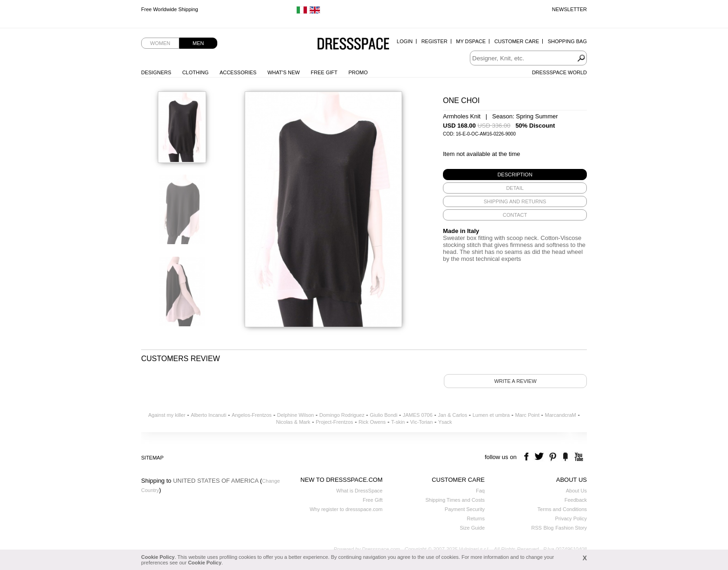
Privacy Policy (571, 518)
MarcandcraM (561, 415)
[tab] (515, 175)
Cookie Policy (158, 557)
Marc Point (527, 415)
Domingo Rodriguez (342, 415)
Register (434, 41)
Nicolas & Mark (293, 422)
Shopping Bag (567, 41)
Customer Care (517, 41)
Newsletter (569, 9)
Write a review (515, 381)
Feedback (576, 500)
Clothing (195, 72)
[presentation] (515, 175)
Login (405, 41)
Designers (156, 72)
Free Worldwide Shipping (170, 9)
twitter (540, 457)
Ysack (445, 422)
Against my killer (167, 415)
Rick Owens (372, 422)
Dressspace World (559, 72)
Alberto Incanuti (208, 415)
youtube (578, 457)
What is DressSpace (359, 491)
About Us (576, 491)
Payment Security (465, 509)
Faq (480, 491)
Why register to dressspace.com (346, 509)
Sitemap (152, 458)
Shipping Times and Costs (455, 500)
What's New (284, 72)
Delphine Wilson (296, 415)
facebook (528, 457)
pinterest (553, 457)
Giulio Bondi (384, 415)
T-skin (398, 422)
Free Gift (324, 72)
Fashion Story (571, 528)
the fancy (565, 457)
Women (160, 43)
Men (198, 43)
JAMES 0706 (417, 415)
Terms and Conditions (562, 509)
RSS (536, 528)
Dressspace (353, 44)
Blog (548, 528)
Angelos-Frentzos (252, 415)
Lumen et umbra (491, 415)
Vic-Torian (421, 422)
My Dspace (471, 41)
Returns (476, 518)
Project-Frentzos (335, 422)
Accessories (238, 72)
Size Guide (472, 528)
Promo (358, 72)
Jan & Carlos (452, 415)
